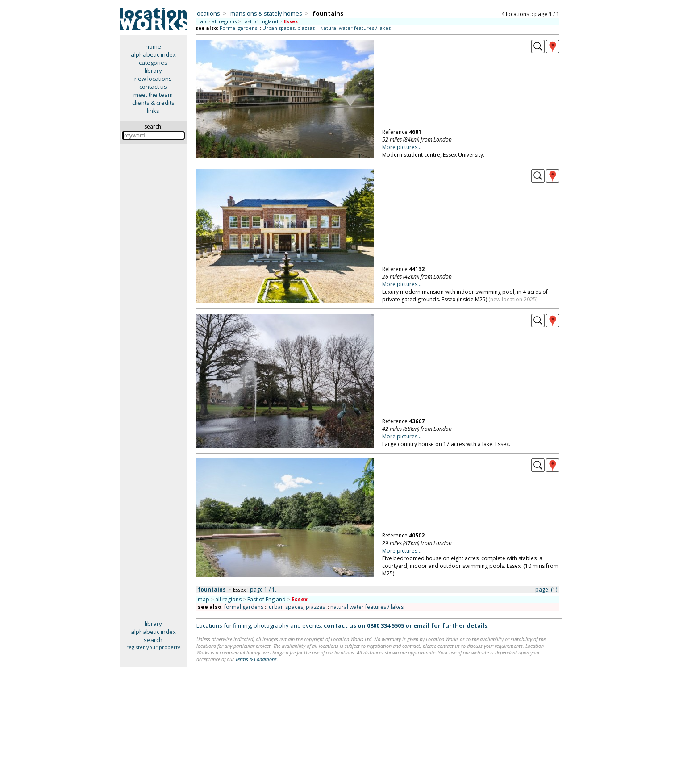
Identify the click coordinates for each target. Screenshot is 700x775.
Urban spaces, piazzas (289, 28)
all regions (224, 21)
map (201, 21)
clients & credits (153, 103)
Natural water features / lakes (355, 28)
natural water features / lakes (367, 607)
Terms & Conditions (256, 659)
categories (153, 62)
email (421, 625)
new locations (153, 79)
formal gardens (244, 607)
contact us (153, 87)
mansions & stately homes (266, 13)
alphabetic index (153, 54)
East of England (260, 21)
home (153, 46)
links (153, 111)
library (153, 71)
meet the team (153, 95)
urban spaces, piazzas (297, 607)
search (153, 640)
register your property (153, 647)
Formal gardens (238, 28)
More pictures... (402, 147)
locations (208, 13)
